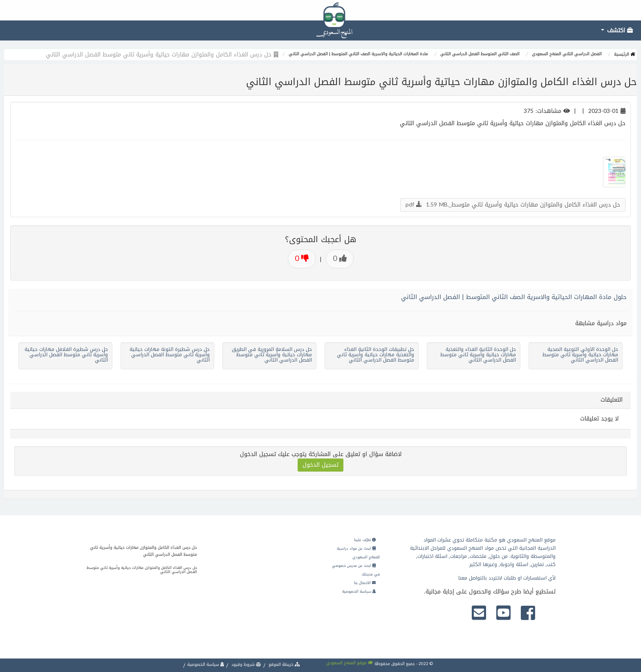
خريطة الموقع (284, 664)
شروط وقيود (246, 664)
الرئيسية (624, 54)
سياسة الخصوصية (359, 591)
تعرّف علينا (365, 540)
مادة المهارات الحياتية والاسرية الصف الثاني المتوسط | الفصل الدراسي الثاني (358, 54)
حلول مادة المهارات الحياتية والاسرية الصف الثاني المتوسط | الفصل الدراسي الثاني (514, 297)
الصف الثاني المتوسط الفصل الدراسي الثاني (480, 54)
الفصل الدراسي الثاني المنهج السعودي (567, 54)
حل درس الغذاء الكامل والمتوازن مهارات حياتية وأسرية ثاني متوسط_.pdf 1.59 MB (513, 205)
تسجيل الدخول (320, 465)
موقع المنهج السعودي (350, 663)
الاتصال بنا (365, 583)
